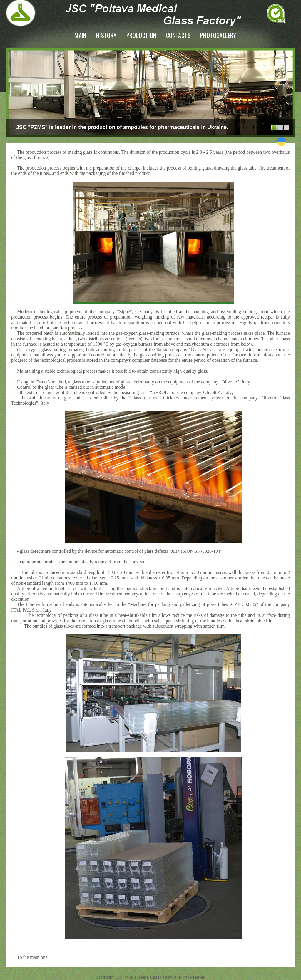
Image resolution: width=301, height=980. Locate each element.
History (106, 35)
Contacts (178, 35)
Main (80, 35)
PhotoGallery (218, 35)
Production (141, 35)
